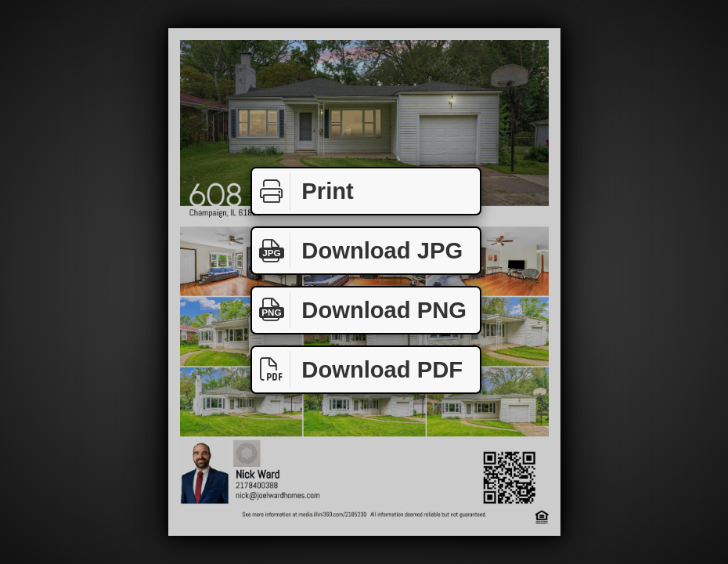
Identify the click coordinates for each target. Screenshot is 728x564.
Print (303, 192)
